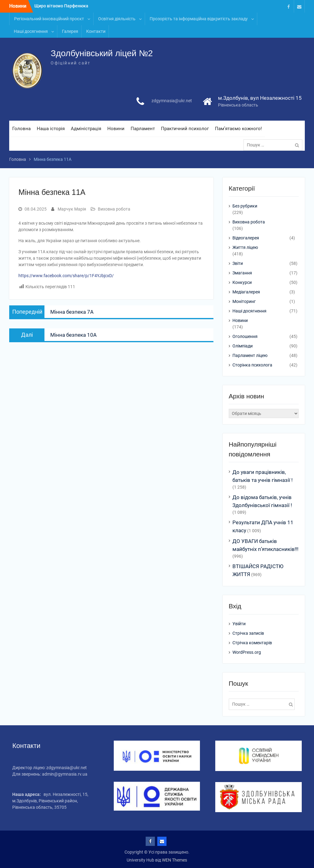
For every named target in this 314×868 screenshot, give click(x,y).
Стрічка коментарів (252, 643)
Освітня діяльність (117, 19)
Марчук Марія (72, 209)
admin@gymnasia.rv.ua (65, 774)
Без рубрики (245, 206)
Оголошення (245, 336)
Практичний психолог (185, 129)
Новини (116, 129)
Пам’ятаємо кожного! (238, 129)
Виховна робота (114, 209)
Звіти (238, 263)
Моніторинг (244, 301)
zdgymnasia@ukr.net (172, 101)
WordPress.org (247, 652)
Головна (21, 129)
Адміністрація (86, 129)
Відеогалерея (246, 238)
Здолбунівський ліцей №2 (102, 53)
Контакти (96, 31)
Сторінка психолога (252, 365)
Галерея (70, 31)
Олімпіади (243, 346)
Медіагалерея (246, 292)
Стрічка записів (248, 633)
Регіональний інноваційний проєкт (49, 19)
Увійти (239, 624)
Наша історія (51, 129)
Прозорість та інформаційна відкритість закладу (199, 19)
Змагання (242, 273)
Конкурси (242, 282)
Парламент (143, 129)
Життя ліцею (245, 247)
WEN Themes (174, 860)
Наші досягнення (31, 31)
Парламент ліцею (250, 355)
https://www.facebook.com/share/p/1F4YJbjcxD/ (66, 276)
